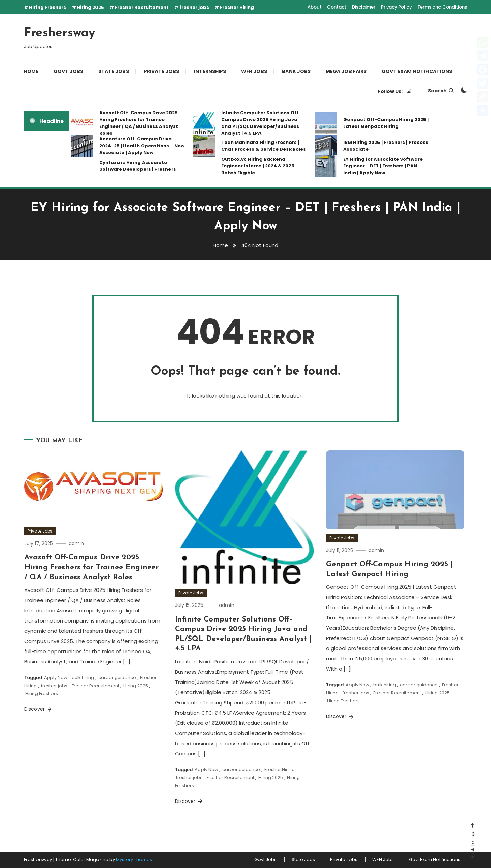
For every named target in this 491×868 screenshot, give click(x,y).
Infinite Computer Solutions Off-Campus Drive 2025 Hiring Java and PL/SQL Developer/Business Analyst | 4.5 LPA (261, 123)
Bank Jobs (296, 71)
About (315, 7)
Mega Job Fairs (346, 71)
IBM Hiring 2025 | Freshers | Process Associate (386, 146)
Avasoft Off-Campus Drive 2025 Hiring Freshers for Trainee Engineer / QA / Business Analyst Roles (139, 123)
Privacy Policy (396, 7)
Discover (39, 709)
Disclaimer (364, 7)
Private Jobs (161, 71)
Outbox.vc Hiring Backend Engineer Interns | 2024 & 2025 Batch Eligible (258, 166)
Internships (210, 71)
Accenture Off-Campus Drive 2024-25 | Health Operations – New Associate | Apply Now (142, 146)
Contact (337, 7)
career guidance (117, 678)
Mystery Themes (134, 860)
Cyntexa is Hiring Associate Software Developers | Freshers (138, 166)
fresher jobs (194, 7)
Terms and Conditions (442, 7)
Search (441, 91)
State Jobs (114, 71)
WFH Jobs (254, 71)
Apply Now (56, 678)
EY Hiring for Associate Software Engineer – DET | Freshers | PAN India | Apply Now (383, 166)
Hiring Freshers (48, 7)
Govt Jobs (68, 71)
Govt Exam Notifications (417, 71)
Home (31, 71)
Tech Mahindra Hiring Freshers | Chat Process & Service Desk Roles (264, 146)
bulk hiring (83, 678)
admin (76, 543)
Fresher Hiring (237, 7)
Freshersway (59, 33)
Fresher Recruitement (142, 7)
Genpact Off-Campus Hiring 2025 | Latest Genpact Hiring (386, 123)
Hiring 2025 (90, 7)
